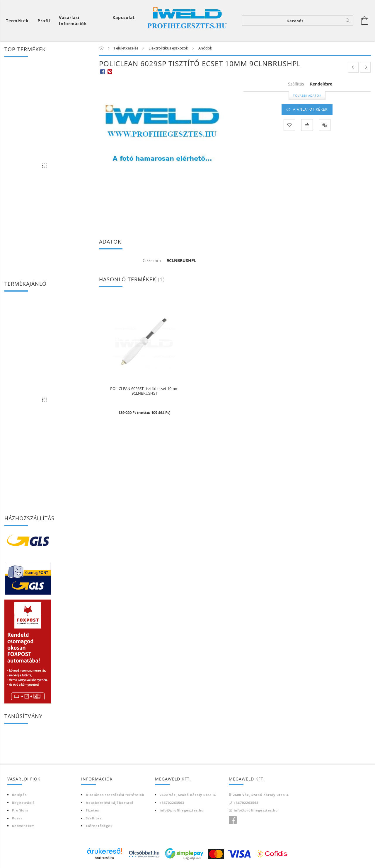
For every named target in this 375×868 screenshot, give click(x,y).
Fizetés (92, 810)
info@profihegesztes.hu (182, 810)
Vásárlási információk (73, 20)
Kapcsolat (124, 17)
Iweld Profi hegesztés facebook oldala (233, 820)
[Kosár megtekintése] (365, 20)
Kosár (17, 818)
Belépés (19, 795)
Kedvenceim (23, 826)
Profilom (20, 810)
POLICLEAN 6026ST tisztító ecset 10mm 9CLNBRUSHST (144, 391)
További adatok (307, 95)
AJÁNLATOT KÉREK (310, 109)
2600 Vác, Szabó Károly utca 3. (188, 795)
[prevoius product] (353, 67)
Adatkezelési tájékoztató (110, 803)
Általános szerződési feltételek (115, 795)
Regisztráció (23, 803)
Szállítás (94, 818)
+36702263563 (172, 803)
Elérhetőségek (99, 826)
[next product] (365, 67)
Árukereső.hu (104, 858)
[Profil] (44, 21)
